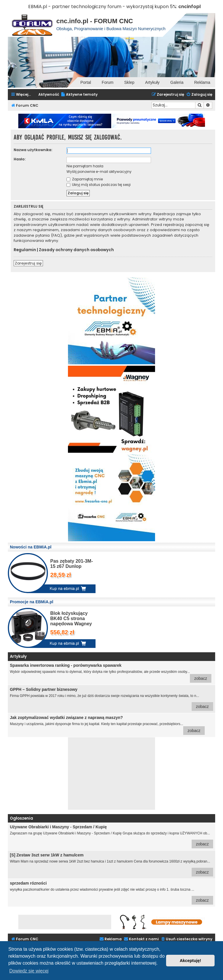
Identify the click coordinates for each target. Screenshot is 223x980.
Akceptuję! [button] (190, 961)
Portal (86, 82)
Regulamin (25, 250)
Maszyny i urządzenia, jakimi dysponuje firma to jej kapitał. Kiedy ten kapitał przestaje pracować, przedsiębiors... (107, 725)
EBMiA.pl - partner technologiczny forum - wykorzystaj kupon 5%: (103, 7)
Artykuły (152, 82)
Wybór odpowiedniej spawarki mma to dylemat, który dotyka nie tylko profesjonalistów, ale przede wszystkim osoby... (111, 673)
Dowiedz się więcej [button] (29, 971)
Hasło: (20, 159)
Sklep (129, 82)
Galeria (177, 82)
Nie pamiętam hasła (85, 166)
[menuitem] (79, 95)
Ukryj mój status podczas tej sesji (99, 185)
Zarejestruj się (28, 263)
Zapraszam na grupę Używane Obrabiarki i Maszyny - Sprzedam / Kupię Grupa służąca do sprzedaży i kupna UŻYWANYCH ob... (111, 836)
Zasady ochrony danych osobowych (76, 250)
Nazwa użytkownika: (33, 150)
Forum (107, 82)
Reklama (202, 82)
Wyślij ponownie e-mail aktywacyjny (99, 172)
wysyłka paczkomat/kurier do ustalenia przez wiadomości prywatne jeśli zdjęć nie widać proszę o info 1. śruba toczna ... (111, 893)
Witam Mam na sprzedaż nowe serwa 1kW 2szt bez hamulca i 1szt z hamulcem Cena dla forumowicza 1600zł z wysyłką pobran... (111, 865)
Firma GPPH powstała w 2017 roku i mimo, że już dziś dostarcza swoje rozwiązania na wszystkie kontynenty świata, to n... (111, 699)
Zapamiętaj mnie (85, 179)
